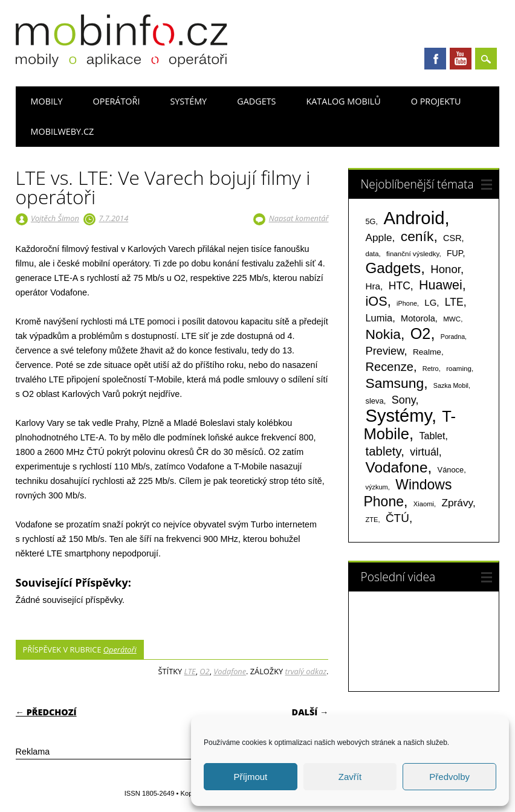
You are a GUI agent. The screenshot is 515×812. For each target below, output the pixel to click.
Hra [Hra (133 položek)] (373, 286)
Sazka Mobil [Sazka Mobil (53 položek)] (451, 385)
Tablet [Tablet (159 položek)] (432, 436)
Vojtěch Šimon (55, 218)
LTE (190, 671)
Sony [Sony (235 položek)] (404, 400)
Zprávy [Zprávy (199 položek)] (457, 503)
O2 (204, 671)
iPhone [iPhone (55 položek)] (407, 303)
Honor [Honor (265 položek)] (445, 269)
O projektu (436, 101)
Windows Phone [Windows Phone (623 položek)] (408, 493)
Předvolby (449, 777)
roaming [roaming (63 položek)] (459, 369)
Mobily (47, 101)
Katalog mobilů (343, 101)
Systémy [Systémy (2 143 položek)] (399, 416)
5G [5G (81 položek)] (371, 221)
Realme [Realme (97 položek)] (427, 352)
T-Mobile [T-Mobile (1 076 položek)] (410, 425)
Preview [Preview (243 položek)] (385, 351)
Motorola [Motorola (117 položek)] (418, 318)
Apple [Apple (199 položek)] (379, 237)
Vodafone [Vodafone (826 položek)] (397, 467)
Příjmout (250, 777)
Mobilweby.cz (63, 131)
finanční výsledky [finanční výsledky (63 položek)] (413, 254)
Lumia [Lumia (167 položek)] (379, 318)
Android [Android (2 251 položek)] (414, 218)
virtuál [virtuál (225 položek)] (424, 452)
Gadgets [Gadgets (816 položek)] (394, 268)
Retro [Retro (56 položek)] (431, 369)
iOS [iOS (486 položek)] (377, 301)
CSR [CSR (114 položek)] (452, 238)
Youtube (461, 59)
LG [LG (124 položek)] (430, 302)
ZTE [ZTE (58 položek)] (372, 520)
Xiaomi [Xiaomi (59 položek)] (424, 504)
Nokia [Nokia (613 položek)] (383, 334)
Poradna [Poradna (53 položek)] (453, 337)
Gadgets (256, 101)
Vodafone (230, 671)
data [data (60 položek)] (372, 254)
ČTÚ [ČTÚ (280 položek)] (397, 518)
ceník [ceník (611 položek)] (417, 236)
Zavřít (350, 777)
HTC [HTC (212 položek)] (400, 286)
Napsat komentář (299, 218)
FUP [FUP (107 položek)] (455, 253)
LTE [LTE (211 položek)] (454, 302)
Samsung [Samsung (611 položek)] (395, 383)
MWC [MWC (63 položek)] (452, 319)
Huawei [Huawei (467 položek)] (441, 285)
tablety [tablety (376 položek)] (384, 451)
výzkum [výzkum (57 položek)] (377, 487)
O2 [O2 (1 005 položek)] (421, 333)
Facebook (435, 59)
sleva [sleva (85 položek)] (375, 401)
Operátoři (117, 101)
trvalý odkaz (306, 671)
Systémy (188, 101)
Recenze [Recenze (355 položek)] (390, 367)
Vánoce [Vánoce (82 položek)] (451, 470)
